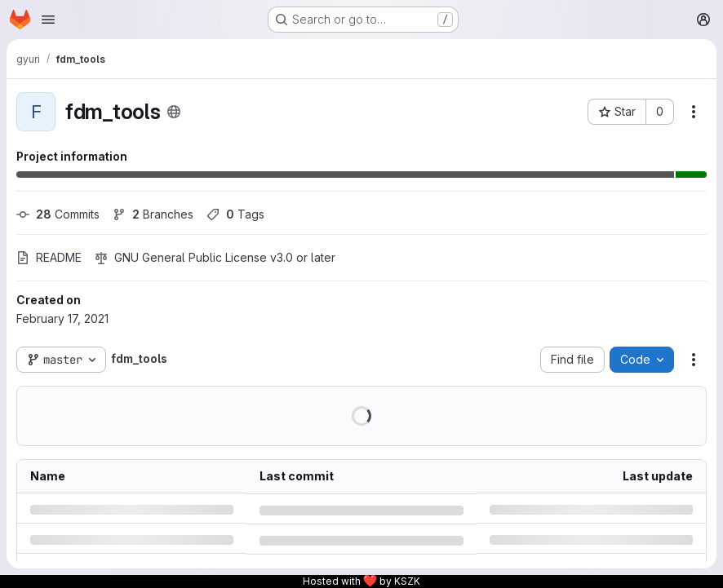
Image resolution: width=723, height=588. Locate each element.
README (49, 257)
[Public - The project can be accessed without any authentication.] (174, 112)
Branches (153, 214)
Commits (58, 214)
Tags (235, 214)
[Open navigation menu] (48, 20)
